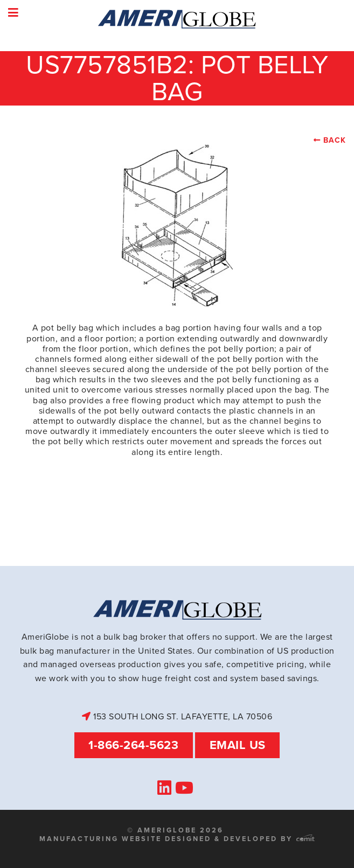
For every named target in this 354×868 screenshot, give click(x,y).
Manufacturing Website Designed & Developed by (177, 839)
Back (335, 140)
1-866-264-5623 (133, 745)
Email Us (238, 745)
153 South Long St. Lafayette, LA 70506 (177, 716)
